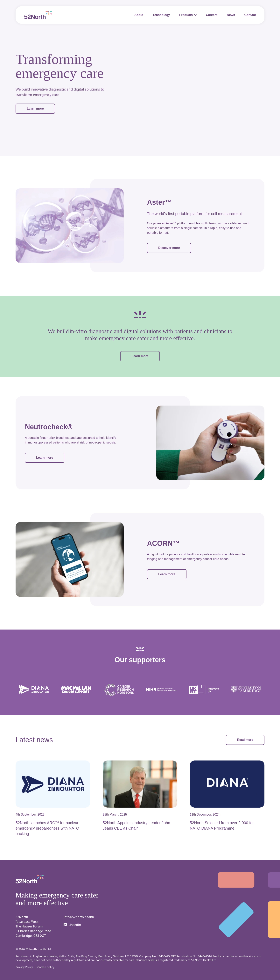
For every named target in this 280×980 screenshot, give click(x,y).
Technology (161, 15)
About (139, 15)
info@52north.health (79, 917)
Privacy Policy (24, 967)
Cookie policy (46, 967)
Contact (250, 15)
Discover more (169, 248)
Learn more (35, 108)
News (231, 15)
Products (186, 15)
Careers (212, 15)
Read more (245, 739)
